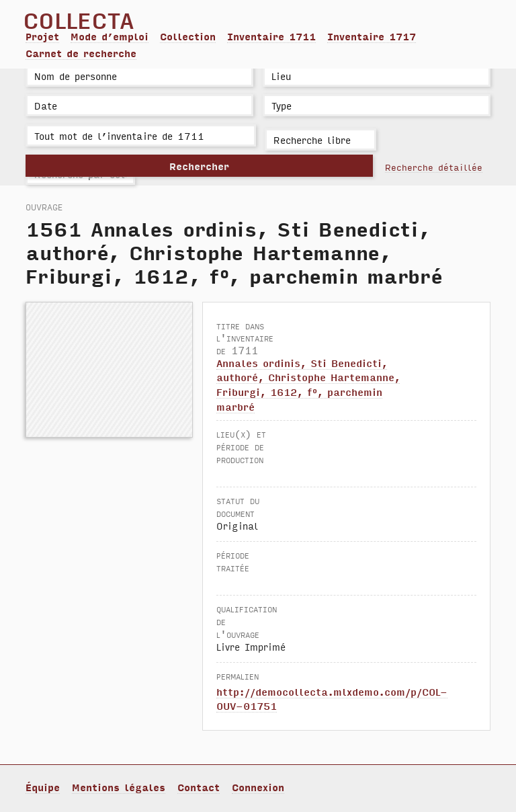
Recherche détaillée (434, 167)
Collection (188, 36)
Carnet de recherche (81, 53)
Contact (199, 787)
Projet (42, 36)
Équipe (43, 787)
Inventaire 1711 (271, 36)
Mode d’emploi (110, 36)
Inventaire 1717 (372, 36)
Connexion (258, 787)
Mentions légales (119, 787)
